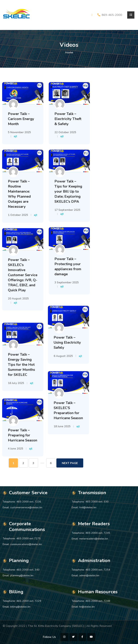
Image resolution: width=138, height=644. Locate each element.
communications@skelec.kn (26, 544)
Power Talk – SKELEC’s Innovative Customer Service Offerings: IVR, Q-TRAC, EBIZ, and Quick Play (23, 275)
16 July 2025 (16, 376)
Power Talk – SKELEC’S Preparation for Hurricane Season (69, 402)
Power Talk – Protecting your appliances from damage (68, 266)
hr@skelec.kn (87, 607)
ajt (15, 136)
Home (69, 53)
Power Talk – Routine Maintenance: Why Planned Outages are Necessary (19, 194)
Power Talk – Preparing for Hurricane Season (23, 426)
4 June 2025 (16, 440)
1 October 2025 (18, 215)
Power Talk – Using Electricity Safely (68, 337)
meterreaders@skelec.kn (94, 539)
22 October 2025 (65, 132)
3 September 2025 (67, 282)
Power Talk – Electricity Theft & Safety (68, 119)
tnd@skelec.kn (88, 507)
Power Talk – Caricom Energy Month (21, 119)
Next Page (70, 463)
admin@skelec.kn (89, 575)
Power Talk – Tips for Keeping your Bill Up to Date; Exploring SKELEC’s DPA (68, 191)
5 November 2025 (19, 132)
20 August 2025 (18, 299)
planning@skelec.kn (22, 575)
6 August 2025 (64, 350)
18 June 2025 (63, 418)
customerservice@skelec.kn (26, 507)
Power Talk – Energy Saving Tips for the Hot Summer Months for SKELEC (21, 358)
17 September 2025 (67, 210)
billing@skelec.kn (20, 607)
